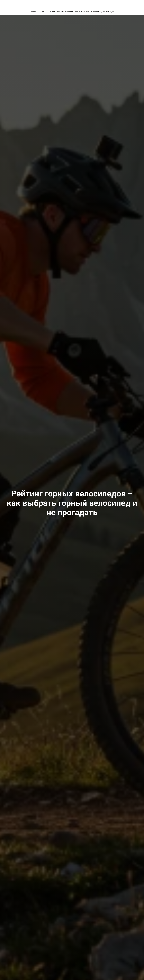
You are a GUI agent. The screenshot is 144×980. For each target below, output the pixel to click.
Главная (33, 12)
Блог (43, 12)
